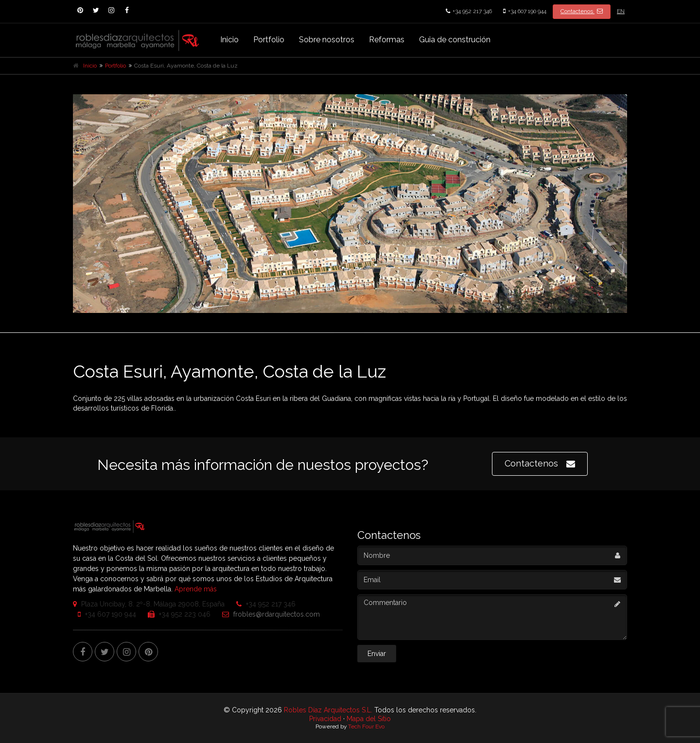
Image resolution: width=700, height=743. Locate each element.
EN (621, 11)
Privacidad (325, 719)
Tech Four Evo (366, 726)
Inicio (229, 40)
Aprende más (196, 589)
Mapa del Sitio (369, 719)
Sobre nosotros (327, 40)
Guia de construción (455, 40)
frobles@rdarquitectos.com (269, 614)
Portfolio (269, 40)
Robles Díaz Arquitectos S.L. (328, 710)
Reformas (387, 40)
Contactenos (582, 11)
